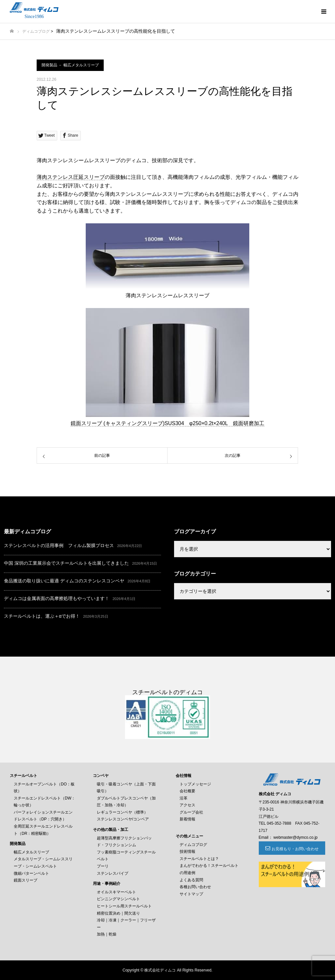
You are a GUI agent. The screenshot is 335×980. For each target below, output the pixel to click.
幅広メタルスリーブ (31, 852)
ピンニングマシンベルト (118, 899)
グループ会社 (191, 812)
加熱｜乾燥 (107, 934)
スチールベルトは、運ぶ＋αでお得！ (42, 616)
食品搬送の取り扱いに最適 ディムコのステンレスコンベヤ (64, 581)
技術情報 (187, 851)
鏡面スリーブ (26, 880)
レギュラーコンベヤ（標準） (122, 812)
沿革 (184, 798)
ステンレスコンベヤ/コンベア (123, 819)
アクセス (187, 805)
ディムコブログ (36, 31)
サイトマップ (191, 894)
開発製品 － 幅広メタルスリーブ (70, 65)
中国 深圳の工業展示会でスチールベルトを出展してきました (66, 563)
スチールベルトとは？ (199, 859)
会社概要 (187, 791)
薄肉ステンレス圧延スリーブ (71, 177)
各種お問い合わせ (195, 887)
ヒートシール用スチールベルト (124, 906)
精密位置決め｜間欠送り (118, 913)
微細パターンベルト (31, 873)
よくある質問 (191, 880)
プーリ (103, 866)
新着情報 (187, 819)
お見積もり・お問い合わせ (295, 849)
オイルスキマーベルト (116, 892)
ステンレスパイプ (113, 873)
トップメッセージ (195, 784)
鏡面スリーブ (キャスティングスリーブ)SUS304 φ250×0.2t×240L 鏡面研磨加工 (167, 423)
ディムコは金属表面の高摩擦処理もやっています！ (57, 598)
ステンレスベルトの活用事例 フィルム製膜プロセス (59, 545)
